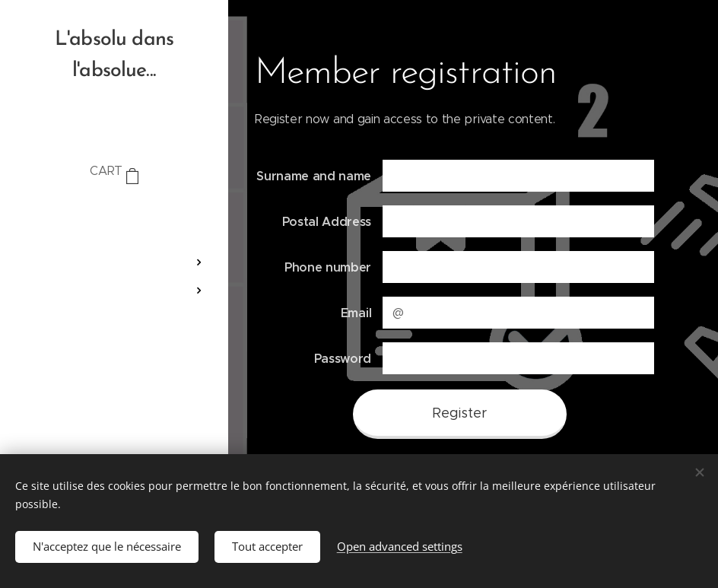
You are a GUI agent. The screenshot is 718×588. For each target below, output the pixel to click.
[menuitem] (114, 217)
